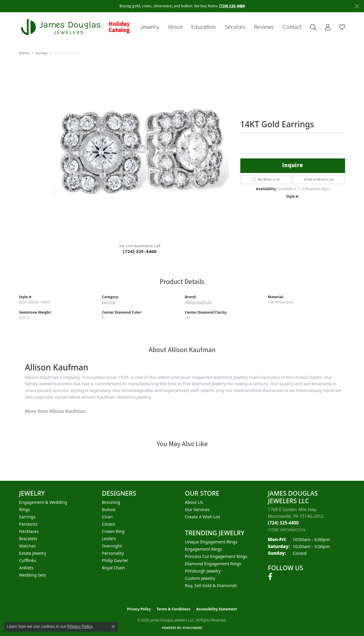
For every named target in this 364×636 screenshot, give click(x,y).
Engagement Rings (204, 549)
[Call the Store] (283, 523)
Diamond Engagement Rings (213, 564)
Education (204, 27)
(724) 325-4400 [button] (232, 6)
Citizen (109, 524)
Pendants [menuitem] (29, 524)
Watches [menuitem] (27, 546)
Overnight (112, 546)
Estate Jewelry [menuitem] (33, 553)
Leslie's (109, 539)
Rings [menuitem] (25, 509)
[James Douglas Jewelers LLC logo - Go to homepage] (62, 27)
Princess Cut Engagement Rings (216, 556)
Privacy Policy (139, 609)
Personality (113, 553)
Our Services (197, 509)
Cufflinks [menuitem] (28, 560)
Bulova (109, 509)
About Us (194, 502)
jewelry (25, 53)
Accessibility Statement (216, 609)
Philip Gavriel (115, 560)
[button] (313, 27)
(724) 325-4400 (140, 252)
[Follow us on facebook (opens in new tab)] (270, 577)
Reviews (264, 27)
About (175, 27)
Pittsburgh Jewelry (203, 571)
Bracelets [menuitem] (28, 539)
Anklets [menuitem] (26, 568)
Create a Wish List (203, 517)
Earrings (41, 53)
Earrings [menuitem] (27, 517)
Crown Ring (113, 531)
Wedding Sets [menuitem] (33, 575)
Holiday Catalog (119, 27)
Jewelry (150, 27)
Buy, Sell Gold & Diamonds (211, 585)
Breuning (111, 502)
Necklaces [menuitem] (29, 531)
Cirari (107, 517)
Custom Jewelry (200, 578)
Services (235, 27)
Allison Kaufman (199, 302)
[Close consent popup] (113, 627)
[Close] (357, 6)
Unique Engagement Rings (211, 542)
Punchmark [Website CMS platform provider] (192, 628)
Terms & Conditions (173, 609)
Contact (292, 27)
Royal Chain (114, 568)
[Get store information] (287, 530)
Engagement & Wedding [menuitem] (43, 502)
